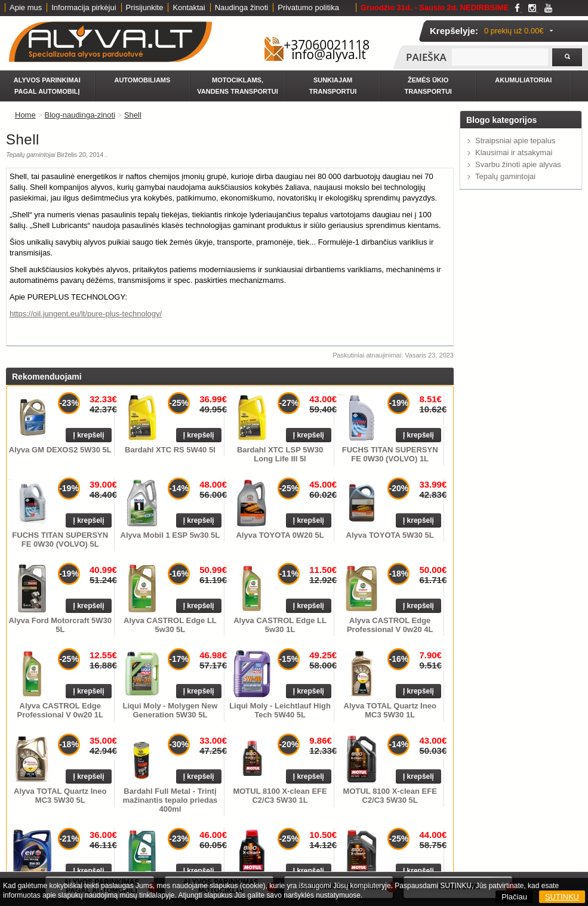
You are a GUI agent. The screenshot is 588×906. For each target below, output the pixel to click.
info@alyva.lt (329, 54)
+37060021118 (327, 45)
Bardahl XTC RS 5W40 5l (170, 450)
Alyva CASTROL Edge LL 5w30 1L (280, 625)
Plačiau (514, 897)
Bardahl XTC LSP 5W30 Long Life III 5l (280, 454)
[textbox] (500, 57)
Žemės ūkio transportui (428, 86)
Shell (133, 115)
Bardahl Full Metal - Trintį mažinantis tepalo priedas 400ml (170, 800)
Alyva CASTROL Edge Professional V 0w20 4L (390, 625)
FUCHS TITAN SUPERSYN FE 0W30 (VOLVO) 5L (60, 540)
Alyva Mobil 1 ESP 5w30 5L (170, 535)
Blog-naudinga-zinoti (80, 115)
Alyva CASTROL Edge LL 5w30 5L (170, 625)
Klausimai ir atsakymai (514, 152)
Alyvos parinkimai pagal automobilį (47, 86)
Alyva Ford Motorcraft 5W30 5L (60, 625)
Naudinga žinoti (242, 7)
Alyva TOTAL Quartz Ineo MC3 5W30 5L (60, 796)
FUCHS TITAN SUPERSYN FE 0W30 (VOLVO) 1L (390, 454)
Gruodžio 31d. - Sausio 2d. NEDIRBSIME (435, 7)
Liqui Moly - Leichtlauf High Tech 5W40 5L (280, 710)
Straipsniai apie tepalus (515, 141)
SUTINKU (562, 897)
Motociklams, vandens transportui (237, 86)
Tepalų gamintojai (505, 176)
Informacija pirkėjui (84, 7)
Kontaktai (189, 7)
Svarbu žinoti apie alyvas (518, 164)
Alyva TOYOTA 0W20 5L (280, 535)
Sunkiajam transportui (333, 86)
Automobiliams (142, 80)
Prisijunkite (145, 7)
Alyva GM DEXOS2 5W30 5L (60, 450)
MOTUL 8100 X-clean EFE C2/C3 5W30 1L (280, 796)
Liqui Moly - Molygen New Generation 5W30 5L (170, 710)
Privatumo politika (308, 7)
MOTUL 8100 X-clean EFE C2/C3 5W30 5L (390, 796)
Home (25, 115)
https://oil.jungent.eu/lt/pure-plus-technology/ (86, 314)
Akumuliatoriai (523, 80)
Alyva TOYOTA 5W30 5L (390, 535)
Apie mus (26, 7)
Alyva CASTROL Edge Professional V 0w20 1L (61, 710)
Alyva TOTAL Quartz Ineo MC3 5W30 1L (390, 710)
